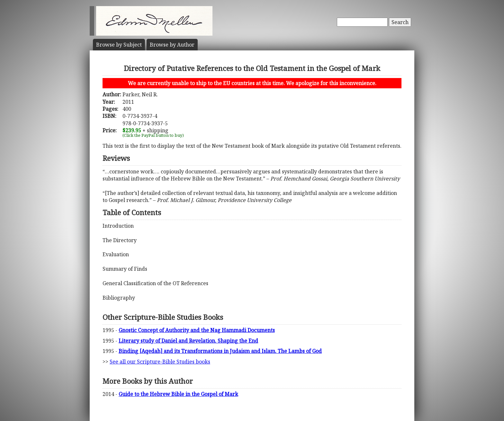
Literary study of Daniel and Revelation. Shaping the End (188, 341)
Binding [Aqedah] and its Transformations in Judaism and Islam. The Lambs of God (220, 351)
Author (172, 45)
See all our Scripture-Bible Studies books (160, 362)
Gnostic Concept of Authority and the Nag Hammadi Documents (197, 330)
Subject (119, 45)
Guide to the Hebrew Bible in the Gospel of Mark (178, 394)
